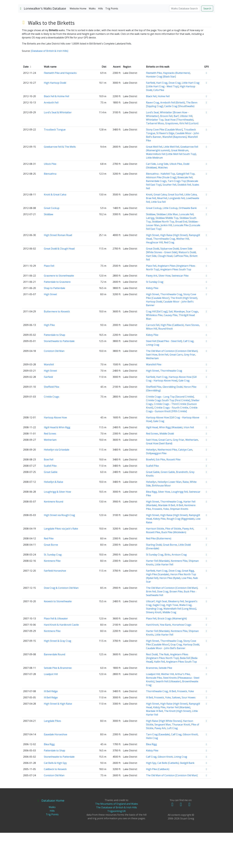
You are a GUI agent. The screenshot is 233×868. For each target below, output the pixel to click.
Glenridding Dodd (173, 422)
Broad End (181, 257)
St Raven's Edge (165, 168)
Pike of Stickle (173, 564)
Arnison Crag (179, 590)
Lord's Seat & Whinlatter (58, 148)
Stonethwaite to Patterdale (59, 376)
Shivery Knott (154, 648)
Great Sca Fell (175, 230)
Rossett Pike (173, 495)
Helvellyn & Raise (54, 517)
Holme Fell (164, 132)
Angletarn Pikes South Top (176, 305)
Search (207, 44)
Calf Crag (188, 376)
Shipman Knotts (179, 544)
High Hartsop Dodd (55, 118)
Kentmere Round (54, 537)
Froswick (157, 544)
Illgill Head (152, 463)
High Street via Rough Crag (59, 550)
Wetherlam (152, 393)
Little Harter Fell (164, 600)
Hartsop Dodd (154, 337)
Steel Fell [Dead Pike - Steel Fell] (164, 376)
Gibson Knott (190, 770)
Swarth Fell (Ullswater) (168, 717)
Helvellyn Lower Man (169, 517)
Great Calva (160, 230)
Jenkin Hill (166, 260)
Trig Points (112, 44)
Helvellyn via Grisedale (57, 485)
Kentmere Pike (52, 596)
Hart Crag (162, 118)
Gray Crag (176, 680)
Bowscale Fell (185, 213)
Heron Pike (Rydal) (170, 613)
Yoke (166, 544)
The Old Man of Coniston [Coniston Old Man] (172, 386)
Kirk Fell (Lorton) (189, 159)
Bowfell (150, 495)
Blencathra (50, 209)
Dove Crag (175, 118)
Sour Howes (189, 733)
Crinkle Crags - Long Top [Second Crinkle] (170, 432)
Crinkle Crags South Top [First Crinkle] (168, 436)
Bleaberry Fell (176, 637)
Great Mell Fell (154, 182)
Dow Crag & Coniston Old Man (61, 623)
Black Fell (151, 132)
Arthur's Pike (182, 709)
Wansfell (49, 400)
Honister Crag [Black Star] (161, 112)
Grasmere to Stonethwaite (59, 311)
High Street (153, 270)
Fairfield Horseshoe (55, 606)
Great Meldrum (180, 186)
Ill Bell (180, 540)
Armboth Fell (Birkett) (173, 138)
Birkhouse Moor (161, 521)
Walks (92, 44)
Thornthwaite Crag (164, 274)
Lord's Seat (152, 148)
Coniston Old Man (54, 386)
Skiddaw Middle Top (167, 253)
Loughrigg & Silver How (57, 527)
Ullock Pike (50, 199)
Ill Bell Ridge (51, 726)
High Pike (49, 360)
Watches (163, 203)
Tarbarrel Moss (155, 159)
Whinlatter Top (155, 155)
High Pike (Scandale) (158, 610)
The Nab (164, 690)
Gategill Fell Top (185, 209)
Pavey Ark (152, 311)
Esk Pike (160, 495)
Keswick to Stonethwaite (58, 637)
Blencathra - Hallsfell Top (161, 209)
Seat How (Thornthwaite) (179, 155)
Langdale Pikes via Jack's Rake (61, 564)
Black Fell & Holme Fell (56, 132)
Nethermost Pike (167, 485)
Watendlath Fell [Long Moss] (180, 644)
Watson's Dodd (187, 287)
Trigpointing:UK (116, 846)
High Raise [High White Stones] (164, 756)
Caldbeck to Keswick (55, 804)
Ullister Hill (186, 151)
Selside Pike (165, 703)
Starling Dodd (154, 580)
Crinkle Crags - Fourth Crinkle (171, 443)
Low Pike (187, 613)
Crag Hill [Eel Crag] (157, 347)
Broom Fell (166, 151)
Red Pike (49, 574)
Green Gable (168, 507)
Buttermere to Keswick (57, 347)
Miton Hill (152, 364)
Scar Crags (192, 347)
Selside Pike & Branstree (58, 703)
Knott (149, 230)
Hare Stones (192, 360)
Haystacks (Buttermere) (177, 108)
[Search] (185, 44)
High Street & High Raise (58, 739)
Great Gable (51, 507)
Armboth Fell (51, 138)
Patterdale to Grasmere (57, 317)
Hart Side (151, 291)
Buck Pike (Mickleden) (174, 567)
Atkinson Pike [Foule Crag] (161, 213)
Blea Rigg (151, 527)
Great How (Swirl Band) (159, 479)
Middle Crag (169, 648)
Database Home (51, 836)
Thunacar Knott (181, 760)
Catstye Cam (185, 485)
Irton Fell (189, 463)
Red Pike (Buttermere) (159, 574)
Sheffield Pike (52, 422)
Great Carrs (176, 390)
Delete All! (181, 857)
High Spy (151, 798)
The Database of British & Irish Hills (116, 843)
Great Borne (51, 580)
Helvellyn (151, 485)
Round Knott (166, 364)
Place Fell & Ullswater (56, 654)
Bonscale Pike (154, 713)
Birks (168, 590)
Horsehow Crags (182, 660)
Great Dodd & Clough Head (59, 284)
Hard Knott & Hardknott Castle (61, 660)
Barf (176, 151)
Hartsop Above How (55, 453)
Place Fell (49, 301)
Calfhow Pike (181, 291)
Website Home (78, 44)
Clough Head (165, 291)
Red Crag (169, 278)
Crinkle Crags (52, 432)
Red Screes (50, 469)
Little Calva (190, 230)
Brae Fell (151, 233)
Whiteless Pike (154, 350)
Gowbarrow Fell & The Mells (60, 182)
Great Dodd (153, 284)
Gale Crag (184, 416)
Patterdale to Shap (54, 370)
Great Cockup (52, 243)
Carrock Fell (153, 360)
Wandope (179, 347)
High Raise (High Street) (174, 270)
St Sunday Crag (155, 317)
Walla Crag (185, 640)
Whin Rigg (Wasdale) (171, 463)
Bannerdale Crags (156, 216)
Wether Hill (183, 274)
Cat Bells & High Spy (55, 798)
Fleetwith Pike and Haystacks (60, 108)
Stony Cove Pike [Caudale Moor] (164, 165)
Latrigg (150, 253)
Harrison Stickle (155, 564)
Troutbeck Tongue (55, 165)
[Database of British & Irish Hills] (49, 86)
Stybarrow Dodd (170, 284)
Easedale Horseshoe (55, 770)
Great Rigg (188, 606)
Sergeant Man (163, 760)
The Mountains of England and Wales (117, 839)
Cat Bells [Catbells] (168, 798)
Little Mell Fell (171, 182)
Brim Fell (163, 390)
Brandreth (182, 507)
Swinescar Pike (180, 311)
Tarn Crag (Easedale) (158, 770)
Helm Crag (152, 773)
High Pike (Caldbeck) (172, 360)
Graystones (172, 159)
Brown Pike (176, 627)
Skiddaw (48, 249)
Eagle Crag (159, 640)
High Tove (172, 640)
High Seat (161, 637)
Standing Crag (154, 644)
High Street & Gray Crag (58, 676)
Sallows (176, 733)
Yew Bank (165, 660)
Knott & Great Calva (55, 230)
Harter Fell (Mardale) (158, 596)
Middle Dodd (167, 469)
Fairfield (151, 118)
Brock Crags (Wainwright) (172, 654)
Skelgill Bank (187, 798)
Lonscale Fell (186, 249)
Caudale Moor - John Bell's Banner (166, 683)
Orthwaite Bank (188, 243)
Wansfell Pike (154, 400)
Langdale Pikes (52, 756)
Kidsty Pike (152, 323)
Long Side (163, 199)
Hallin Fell (159, 697)
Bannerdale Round (54, 690)
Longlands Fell (177, 233)
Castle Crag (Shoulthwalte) (179, 141)
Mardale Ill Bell (167, 540)
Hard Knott (152, 660)
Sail (171, 347)
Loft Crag (172, 763)
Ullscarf (150, 637)
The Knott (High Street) (184, 333)
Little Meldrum (154, 193)
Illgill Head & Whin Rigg (57, 463)
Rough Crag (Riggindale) (181, 554)
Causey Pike (171, 350)
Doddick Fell (184, 220)
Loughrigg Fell (179, 527)
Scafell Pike (50, 501)
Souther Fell (169, 220)
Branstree (152, 703)
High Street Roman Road (58, 270)
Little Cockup (170, 243)
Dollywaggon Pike (156, 489)
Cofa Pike (159, 125)
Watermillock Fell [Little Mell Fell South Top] (171, 189)
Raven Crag (153, 138)
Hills (100, 44)
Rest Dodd (152, 690)
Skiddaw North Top (163, 257)
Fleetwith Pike (154, 108)
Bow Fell (49, 495)
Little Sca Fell (158, 237)
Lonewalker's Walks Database (43, 44)
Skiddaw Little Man (167, 249)
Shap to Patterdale (54, 323)
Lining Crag (153, 380)
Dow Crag (163, 627)
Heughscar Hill (154, 278)
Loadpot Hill (51, 709)
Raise (186, 517)
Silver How (164, 311)
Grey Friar (190, 390)
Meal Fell (162, 233)
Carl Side (151, 199)
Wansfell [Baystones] (174, 172)
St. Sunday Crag (53, 590)
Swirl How (152, 390)
